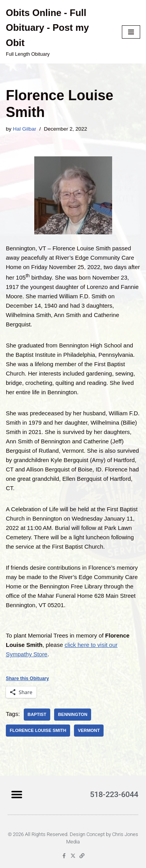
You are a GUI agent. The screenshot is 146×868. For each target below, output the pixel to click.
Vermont (89, 730)
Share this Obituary (27, 678)
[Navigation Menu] (131, 32)
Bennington (73, 714)
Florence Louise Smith (38, 730)
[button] (17, 794)
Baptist (37, 714)
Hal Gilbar (25, 129)
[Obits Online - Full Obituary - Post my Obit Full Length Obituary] (58, 32)
